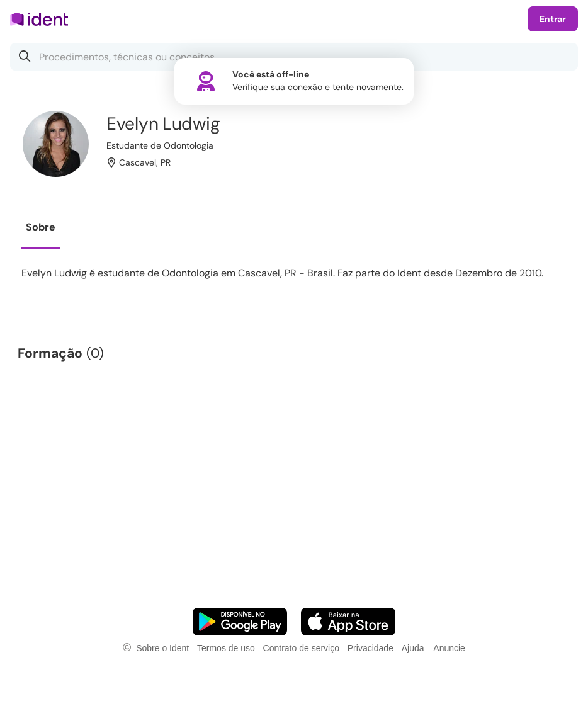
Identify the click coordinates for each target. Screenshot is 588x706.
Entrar (553, 19)
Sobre (41, 227)
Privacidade (370, 648)
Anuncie (449, 648)
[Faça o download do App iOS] (348, 622)
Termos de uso (226, 648)
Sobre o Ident (162, 648)
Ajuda (413, 648)
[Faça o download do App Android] (240, 622)
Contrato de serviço (301, 648)
